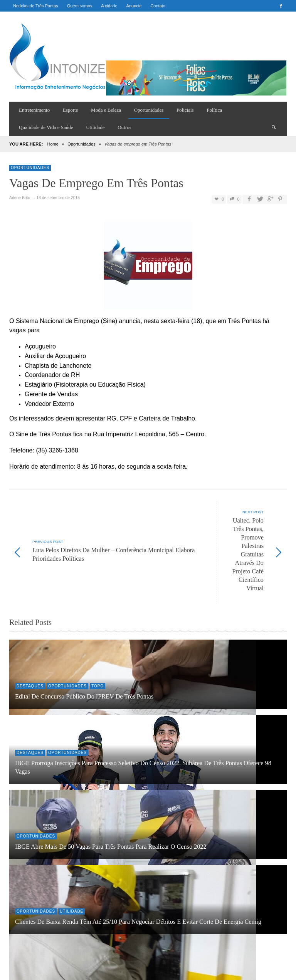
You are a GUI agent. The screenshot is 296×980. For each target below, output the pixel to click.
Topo (98, 635)
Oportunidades (81, 144)
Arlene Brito (20, 198)
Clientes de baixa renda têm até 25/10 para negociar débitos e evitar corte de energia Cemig (138, 871)
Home (53, 144)
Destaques (30, 635)
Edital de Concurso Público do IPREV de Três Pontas (84, 646)
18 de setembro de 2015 (58, 198)
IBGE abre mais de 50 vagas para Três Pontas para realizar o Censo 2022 (111, 796)
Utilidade (71, 860)
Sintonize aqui (50, 941)
